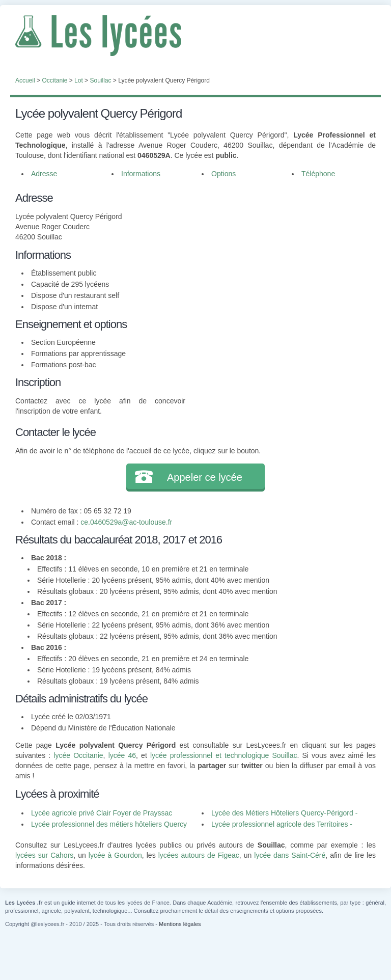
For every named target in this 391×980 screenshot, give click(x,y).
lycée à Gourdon (115, 855)
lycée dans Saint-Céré (290, 855)
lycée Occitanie (78, 755)
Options (224, 174)
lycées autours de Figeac (199, 855)
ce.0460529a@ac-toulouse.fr (126, 522)
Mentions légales (180, 924)
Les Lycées (195, 36)
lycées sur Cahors (44, 855)
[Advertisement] (281, 253)
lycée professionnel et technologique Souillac (224, 755)
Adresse (44, 174)
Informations (141, 174)
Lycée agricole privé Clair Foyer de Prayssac (102, 813)
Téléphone (318, 174)
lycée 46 (122, 755)
